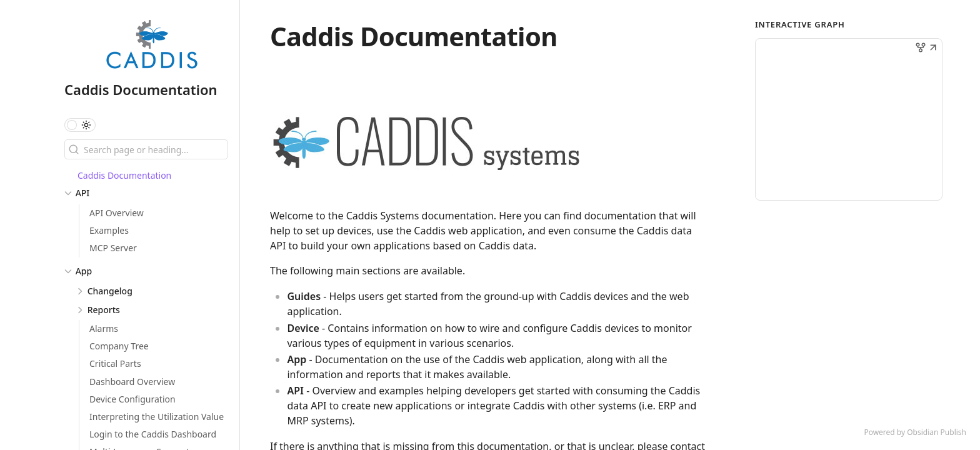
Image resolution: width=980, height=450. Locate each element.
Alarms (104, 328)
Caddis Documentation (141, 89)
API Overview (117, 213)
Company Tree (119, 346)
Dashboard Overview (132, 382)
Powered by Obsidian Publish (915, 432)
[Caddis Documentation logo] (152, 46)
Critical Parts (115, 363)
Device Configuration (132, 399)
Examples (109, 230)
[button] (933, 49)
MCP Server (113, 248)
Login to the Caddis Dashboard (153, 434)
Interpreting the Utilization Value (157, 417)
